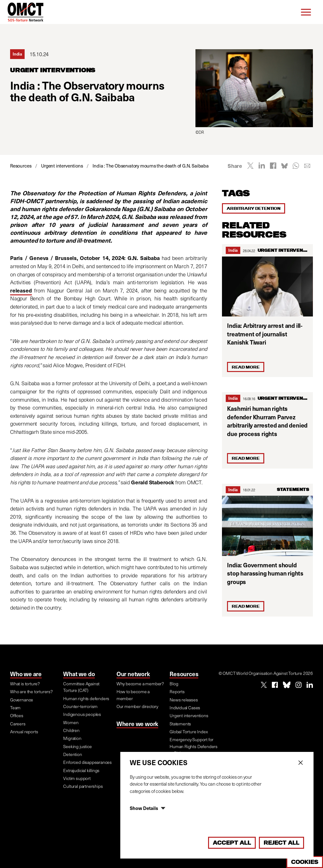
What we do (79, 674)
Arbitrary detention (253, 208)
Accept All (232, 843)
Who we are (26, 674)
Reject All (281, 843)
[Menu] (306, 12)
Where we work (137, 723)
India (233, 250)
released (21, 290)
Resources (184, 674)
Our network (133, 674)
